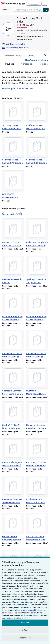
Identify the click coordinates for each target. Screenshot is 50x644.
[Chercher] (46, 10)
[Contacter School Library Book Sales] (15, 48)
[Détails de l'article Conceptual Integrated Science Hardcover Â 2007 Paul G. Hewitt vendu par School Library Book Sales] (13, 453)
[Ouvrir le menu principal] (6, 10)
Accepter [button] (25, 623)
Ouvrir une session (34, 4)
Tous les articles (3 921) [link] (12, 214)
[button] (45, 56)
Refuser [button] (25, 630)
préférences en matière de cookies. (20, 605)
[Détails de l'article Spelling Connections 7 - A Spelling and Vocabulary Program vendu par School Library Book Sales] (37, 270)
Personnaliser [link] (25, 638)
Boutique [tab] (10, 64)
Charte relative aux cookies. (27, 610)
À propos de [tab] (26, 64)
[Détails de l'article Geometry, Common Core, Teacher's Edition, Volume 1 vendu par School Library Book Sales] (13, 381)
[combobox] (29, 10)
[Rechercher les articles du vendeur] (19, 56)
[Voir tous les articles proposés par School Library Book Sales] (13, 44)
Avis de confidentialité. (17, 618)
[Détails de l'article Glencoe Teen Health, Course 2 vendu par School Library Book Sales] (13, 270)
